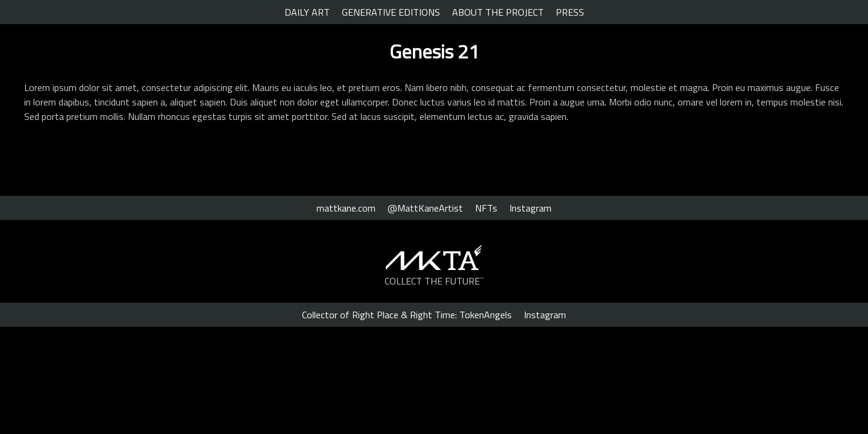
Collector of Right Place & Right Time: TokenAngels (407, 315)
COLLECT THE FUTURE (434, 281)
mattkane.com (346, 208)
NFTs (486, 208)
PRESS (570, 12)
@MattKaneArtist (425, 208)
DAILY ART (307, 12)
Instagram (530, 208)
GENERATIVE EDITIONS (391, 12)
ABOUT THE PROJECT (498, 12)
